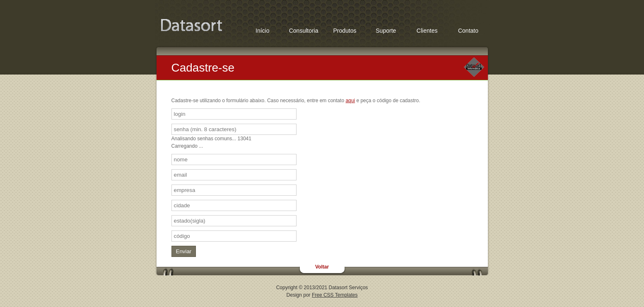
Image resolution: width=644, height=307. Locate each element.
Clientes (427, 31)
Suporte (386, 31)
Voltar (322, 267)
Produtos (345, 31)
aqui (350, 101)
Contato (468, 31)
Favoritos (191, 26)
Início (262, 31)
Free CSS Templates (335, 295)
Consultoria (304, 31)
